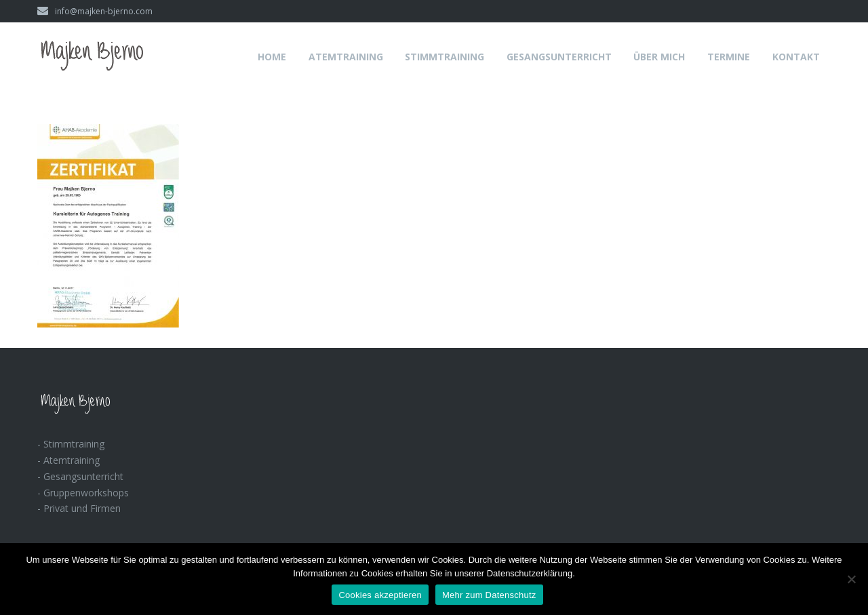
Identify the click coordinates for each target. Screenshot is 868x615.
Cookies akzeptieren (380, 595)
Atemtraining (346, 57)
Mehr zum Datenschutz (489, 595)
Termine (729, 57)
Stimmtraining (445, 57)
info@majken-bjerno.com (95, 11)
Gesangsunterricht (559, 57)
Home (272, 57)
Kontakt (796, 57)
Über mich (659, 57)
